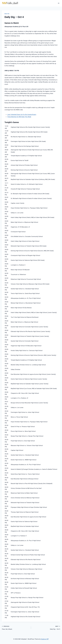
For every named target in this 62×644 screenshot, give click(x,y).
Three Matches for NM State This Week (19, 117)
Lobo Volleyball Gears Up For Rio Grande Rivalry (22, 115)
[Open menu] (59, 3)
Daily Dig (7, 14)
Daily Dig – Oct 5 (46, 628)
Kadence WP (45, 639)
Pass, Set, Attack (16, 628)
